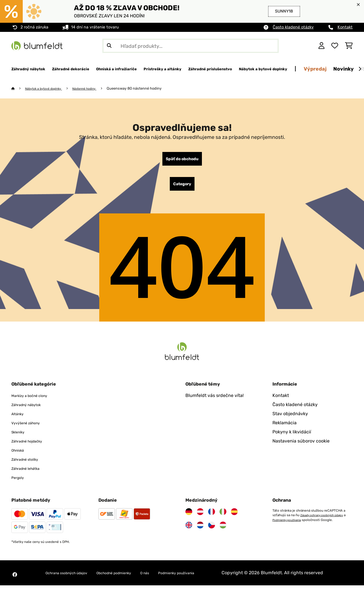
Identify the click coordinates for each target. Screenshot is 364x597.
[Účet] (321, 46)
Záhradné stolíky (29, 464)
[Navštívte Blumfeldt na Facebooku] (15, 583)
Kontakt (345, 27)
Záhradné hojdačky (32, 446)
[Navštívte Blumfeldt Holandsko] (200, 530)
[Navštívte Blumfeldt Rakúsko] (200, 516)
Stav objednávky (290, 418)
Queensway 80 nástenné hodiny (149, 89)
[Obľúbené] (335, 46)
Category (182, 188)
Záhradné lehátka (30, 473)
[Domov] (19, 89)
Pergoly (19, 482)
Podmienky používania (292, 524)
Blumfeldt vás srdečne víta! (215, 400)
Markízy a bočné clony (35, 400)
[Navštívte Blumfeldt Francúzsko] (212, 516)
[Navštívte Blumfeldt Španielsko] (234, 516)
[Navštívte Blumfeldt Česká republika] (212, 530)
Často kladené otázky (293, 27)
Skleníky (20, 437)
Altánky (19, 418)
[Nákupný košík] (349, 46)
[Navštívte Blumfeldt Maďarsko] (223, 530)
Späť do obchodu (182, 160)
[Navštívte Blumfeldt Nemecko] (189, 516)
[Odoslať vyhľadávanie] (109, 46)
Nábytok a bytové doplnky (48, 89)
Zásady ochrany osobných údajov (326, 520)
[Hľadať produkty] (191, 46)
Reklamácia (285, 428)
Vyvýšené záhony (30, 428)
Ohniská (20, 455)
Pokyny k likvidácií (292, 437)
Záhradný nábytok (31, 409)
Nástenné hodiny (96, 89)
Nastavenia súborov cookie (301, 446)
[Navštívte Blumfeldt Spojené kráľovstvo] (189, 530)
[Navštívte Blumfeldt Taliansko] (223, 516)
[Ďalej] (360, 69)
